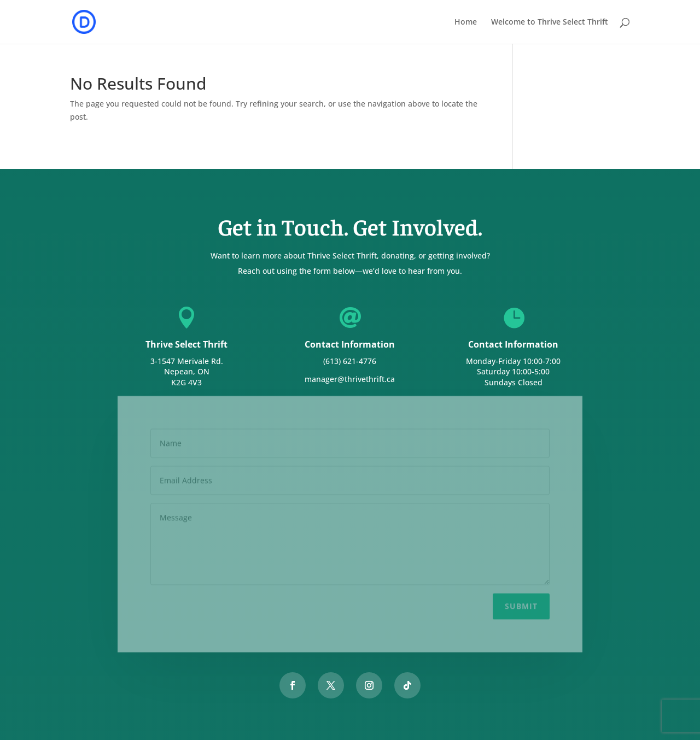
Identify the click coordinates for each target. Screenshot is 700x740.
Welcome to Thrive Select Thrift (550, 22)
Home (466, 22)
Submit (521, 603)
